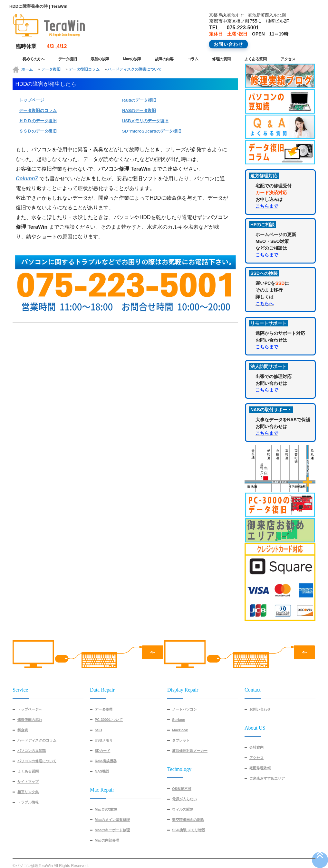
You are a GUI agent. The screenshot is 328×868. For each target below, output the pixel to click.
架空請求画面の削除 (188, 820)
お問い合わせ (260, 709)
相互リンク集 (28, 792)
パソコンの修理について (37, 761)
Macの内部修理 (107, 840)
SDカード (102, 751)
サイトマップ (28, 782)
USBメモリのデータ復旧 (145, 121)
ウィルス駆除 (183, 809)
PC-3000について (109, 720)
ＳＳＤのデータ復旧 (38, 131)
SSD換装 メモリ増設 (189, 830)
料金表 (23, 730)
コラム (193, 59)
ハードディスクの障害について (135, 69)
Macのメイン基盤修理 (112, 820)
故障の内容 (164, 59)
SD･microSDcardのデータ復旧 (152, 131)
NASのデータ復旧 (139, 110)
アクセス (288, 59)
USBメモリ (104, 740)
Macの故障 (132, 59)
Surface (178, 720)
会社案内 (256, 747)
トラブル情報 (28, 802)
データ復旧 (68, 59)
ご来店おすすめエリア (267, 778)
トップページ (32, 100)
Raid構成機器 (106, 761)
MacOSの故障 (106, 809)
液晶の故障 (100, 59)
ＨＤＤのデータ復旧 (38, 121)
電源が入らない (184, 799)
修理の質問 (221, 59)
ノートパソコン (184, 709)
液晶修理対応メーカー (190, 751)
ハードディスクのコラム (37, 740)
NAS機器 (102, 771)
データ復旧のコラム (38, 110)
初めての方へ (33, 59)
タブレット (181, 740)
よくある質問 (255, 59)
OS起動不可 (182, 789)
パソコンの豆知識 (32, 751)
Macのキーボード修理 (112, 830)
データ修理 (104, 709)
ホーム (27, 69)
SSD (98, 730)
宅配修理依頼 (260, 768)
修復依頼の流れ (30, 720)
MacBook (180, 730)
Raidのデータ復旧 (139, 100)
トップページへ (30, 709)
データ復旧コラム (84, 69)
